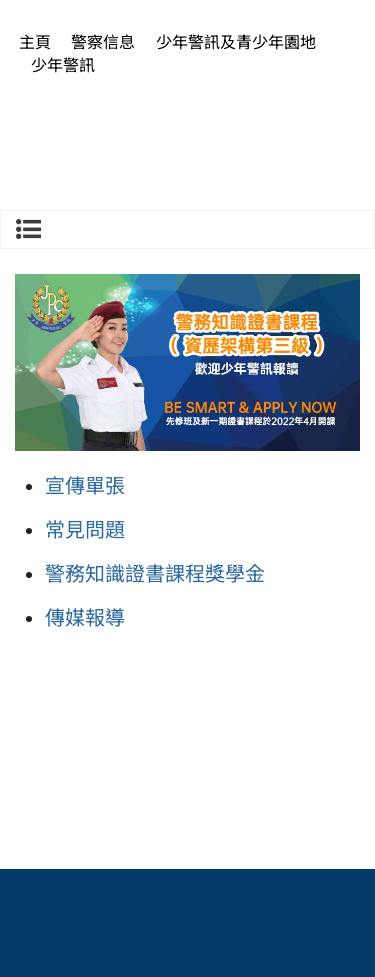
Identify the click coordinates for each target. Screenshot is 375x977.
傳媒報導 (85, 618)
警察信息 (103, 42)
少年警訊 (63, 65)
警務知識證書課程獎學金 (155, 574)
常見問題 (85, 530)
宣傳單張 (85, 486)
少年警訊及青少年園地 (236, 42)
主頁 (35, 42)
